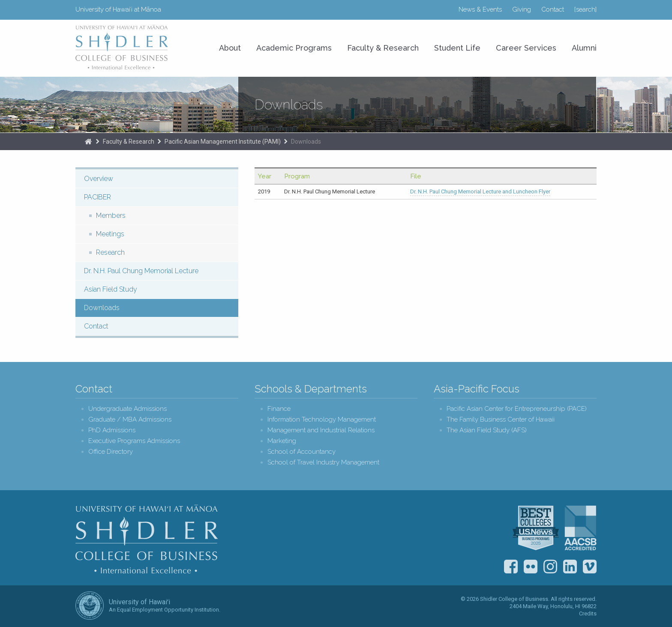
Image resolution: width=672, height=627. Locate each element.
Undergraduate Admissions (127, 409)
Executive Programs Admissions (134, 441)
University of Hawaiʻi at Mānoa (118, 9)
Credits (588, 613)
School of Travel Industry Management (323, 463)
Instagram (550, 567)
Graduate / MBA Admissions (130, 420)
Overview (99, 179)
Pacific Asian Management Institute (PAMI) (223, 142)
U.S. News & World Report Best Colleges (536, 528)
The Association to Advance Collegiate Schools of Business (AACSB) (580, 528)
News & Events (480, 9)
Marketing (282, 441)
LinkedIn (570, 567)
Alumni (584, 48)
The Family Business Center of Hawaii (501, 420)
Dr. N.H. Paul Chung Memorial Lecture (141, 271)
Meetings (110, 234)
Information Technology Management (322, 420)
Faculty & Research (383, 48)
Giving (522, 9)
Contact (553, 9)
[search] (585, 9)
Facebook (511, 567)
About (230, 48)
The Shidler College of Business (88, 142)
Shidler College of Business (147, 539)
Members (111, 216)
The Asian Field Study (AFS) (487, 430)
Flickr (531, 567)
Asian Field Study (111, 289)
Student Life (457, 48)
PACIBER (97, 197)
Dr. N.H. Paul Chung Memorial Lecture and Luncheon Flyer (480, 191)
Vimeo (590, 567)
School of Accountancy (301, 452)
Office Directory (111, 452)
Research (110, 252)
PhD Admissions (112, 430)
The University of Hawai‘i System (90, 606)
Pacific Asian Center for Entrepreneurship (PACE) (517, 409)
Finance (279, 409)
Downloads (306, 142)
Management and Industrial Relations (321, 430)
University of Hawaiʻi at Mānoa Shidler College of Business (122, 47)
